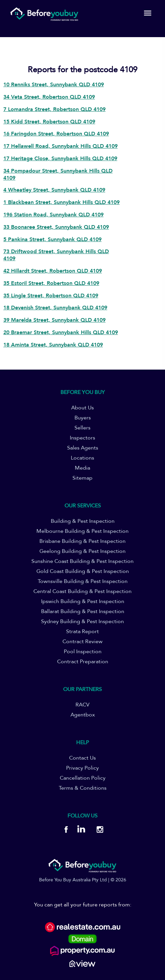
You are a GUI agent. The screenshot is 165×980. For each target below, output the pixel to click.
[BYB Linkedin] (81, 830)
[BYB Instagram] (98, 830)
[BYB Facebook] (66, 830)
